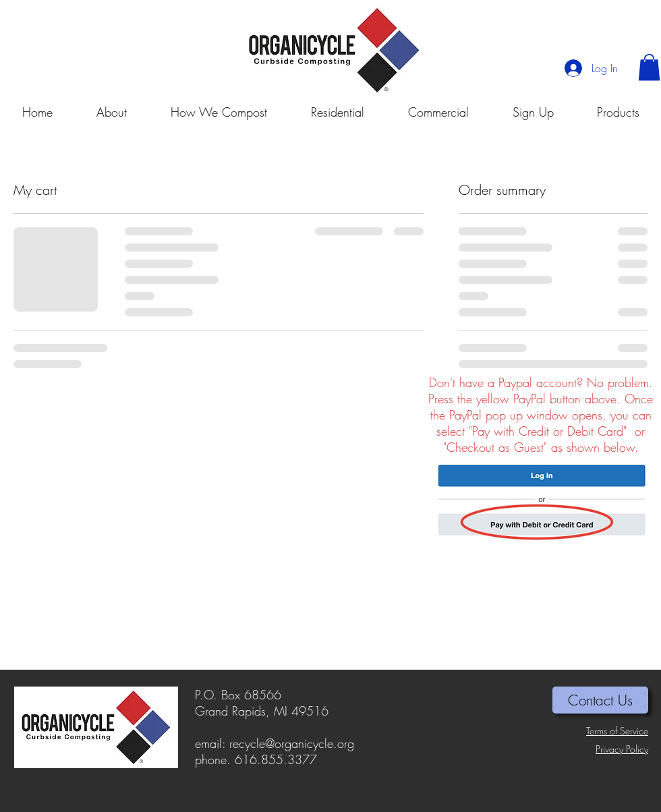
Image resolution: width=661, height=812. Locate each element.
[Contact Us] (600, 700)
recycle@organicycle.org (292, 743)
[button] (649, 67)
